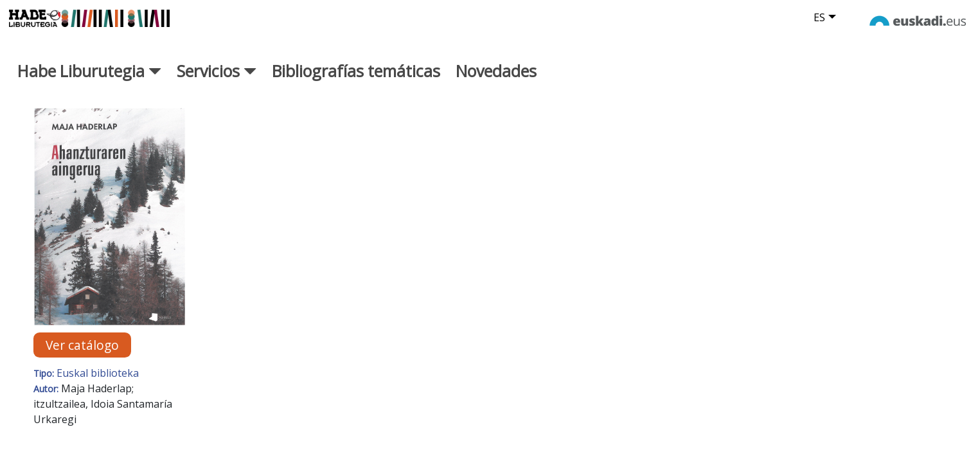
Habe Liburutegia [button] (89, 84)
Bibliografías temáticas (356, 84)
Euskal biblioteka (98, 386)
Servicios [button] (217, 84)
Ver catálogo (82, 359)
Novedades (496, 84)
